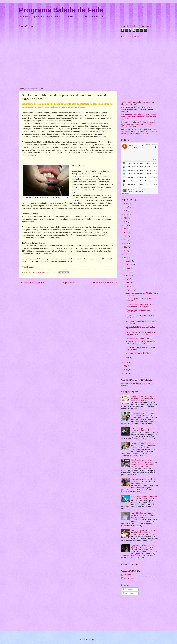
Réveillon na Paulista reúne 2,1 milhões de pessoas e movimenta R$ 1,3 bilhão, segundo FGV (143, 547)
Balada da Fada (130, 575)
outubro (129, 261)
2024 (126, 211)
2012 (126, 254)
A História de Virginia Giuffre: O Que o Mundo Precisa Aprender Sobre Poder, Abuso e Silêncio (138, 124)
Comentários (128, 593)
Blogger (94, 639)
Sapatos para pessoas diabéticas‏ (138, 353)
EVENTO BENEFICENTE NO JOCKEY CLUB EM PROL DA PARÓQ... (140, 305)
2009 (126, 366)
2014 (126, 247)
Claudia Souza (129, 578)
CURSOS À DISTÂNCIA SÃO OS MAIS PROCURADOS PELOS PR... (140, 343)
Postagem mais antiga (105, 283)
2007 (126, 373)
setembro (130, 265)
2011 (126, 258)
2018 (126, 233)
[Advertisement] (140, 613)
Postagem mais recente (31, 283)
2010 (126, 362)
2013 (126, 251)
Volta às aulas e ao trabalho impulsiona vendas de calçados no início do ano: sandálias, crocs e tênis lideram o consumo (139, 132)
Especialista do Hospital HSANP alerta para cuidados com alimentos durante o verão (138, 108)
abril (128, 283)
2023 (126, 214)
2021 (126, 222)
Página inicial (69, 283)
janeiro (129, 358)
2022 (126, 218)
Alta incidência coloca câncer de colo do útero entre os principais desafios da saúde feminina (139, 116)
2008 (126, 370)
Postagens (128, 589)
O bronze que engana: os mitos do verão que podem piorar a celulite (144, 497)
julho (128, 272)
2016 (126, 240)
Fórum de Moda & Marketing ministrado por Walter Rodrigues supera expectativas (143, 398)
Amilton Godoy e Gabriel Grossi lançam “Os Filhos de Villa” (143, 429)
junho (128, 275)
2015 (126, 243)
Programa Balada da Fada (61, 10)
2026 (126, 204)
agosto (129, 268)
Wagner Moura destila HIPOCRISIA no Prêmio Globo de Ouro (144, 531)
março (128, 286)
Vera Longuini (29, 267)
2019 (126, 229)
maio (128, 279)
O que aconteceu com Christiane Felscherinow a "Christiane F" (143, 414)
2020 (126, 225)
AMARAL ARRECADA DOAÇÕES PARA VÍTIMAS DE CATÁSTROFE (141, 334)
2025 (126, 207)
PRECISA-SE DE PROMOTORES (138, 338)
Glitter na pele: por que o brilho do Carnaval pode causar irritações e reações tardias (144, 481)
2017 (126, 236)
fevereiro (129, 290)
